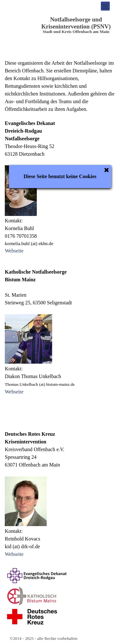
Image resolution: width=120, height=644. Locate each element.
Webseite (14, 251)
